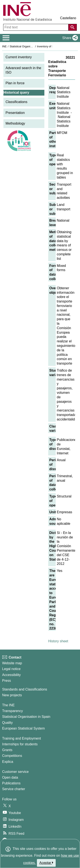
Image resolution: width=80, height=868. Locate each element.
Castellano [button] (68, 18)
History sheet (58, 641)
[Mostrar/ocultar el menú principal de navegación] (6, 38)
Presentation (15, 113)
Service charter (14, 789)
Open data (10, 777)
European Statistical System (23, 728)
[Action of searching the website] (73, 27)
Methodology (15, 123)
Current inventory (19, 57)
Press (7, 681)
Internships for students (20, 744)
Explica (8, 762)
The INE (8, 705)
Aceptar (46, 863)
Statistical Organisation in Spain (29, 46)
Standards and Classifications (25, 689)
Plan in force (15, 83)
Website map (12, 663)
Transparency (12, 711)
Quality (7, 723)
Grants (7, 750)
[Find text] (36, 27)
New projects (12, 695)
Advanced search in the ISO (23, 70)
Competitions (12, 756)
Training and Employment (22, 738)
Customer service (15, 772)
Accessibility (11, 675)
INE (4, 46)
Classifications (16, 102)
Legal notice (11, 669)
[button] (69, 38)
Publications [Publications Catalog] (11, 783)
